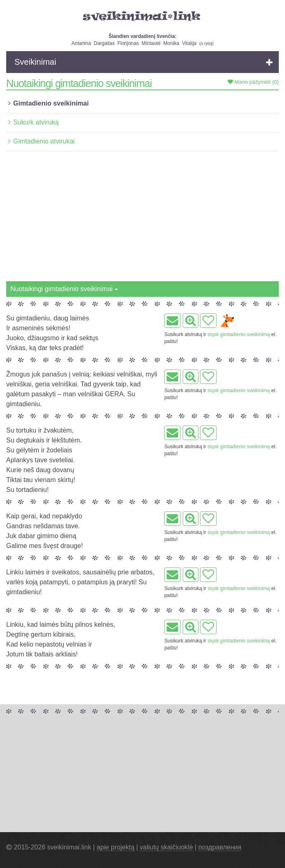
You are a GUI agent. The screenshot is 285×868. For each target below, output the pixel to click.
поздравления (220, 847)
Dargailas (104, 43)
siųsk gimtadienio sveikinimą (239, 334)
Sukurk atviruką (36, 122)
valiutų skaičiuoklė (166, 847)
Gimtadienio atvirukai (44, 141)
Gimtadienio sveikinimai (51, 103)
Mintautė (151, 43)
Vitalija (189, 43)
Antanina (81, 43)
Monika (171, 43)
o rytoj (207, 44)
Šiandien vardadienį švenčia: (142, 36)
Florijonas (128, 43)
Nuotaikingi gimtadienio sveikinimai (64, 289)
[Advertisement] (142, 219)
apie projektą (115, 847)
